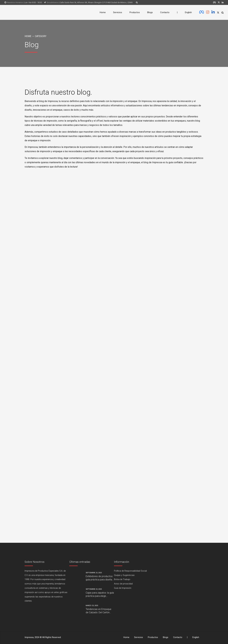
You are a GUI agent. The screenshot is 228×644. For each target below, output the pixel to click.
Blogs (150, 12)
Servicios (118, 12)
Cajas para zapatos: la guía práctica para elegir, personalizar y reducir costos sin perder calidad (100, 595)
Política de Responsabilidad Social (130, 571)
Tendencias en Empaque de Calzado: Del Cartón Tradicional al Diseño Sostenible (99, 611)
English (188, 12)
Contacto (165, 12)
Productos (135, 12)
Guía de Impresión (123, 588)
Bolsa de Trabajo (122, 579)
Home (103, 12)
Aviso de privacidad (123, 584)
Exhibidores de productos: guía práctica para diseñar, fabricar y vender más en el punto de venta (100, 578)
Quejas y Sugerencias (124, 575)
